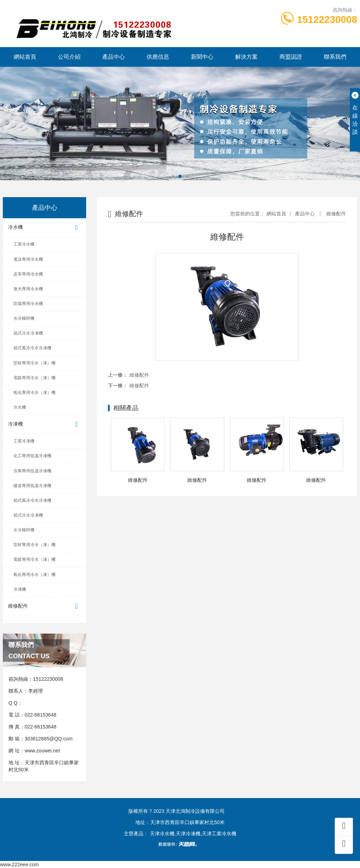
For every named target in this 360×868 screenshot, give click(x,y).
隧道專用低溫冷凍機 (32, 486)
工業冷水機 (24, 244)
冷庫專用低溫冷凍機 (32, 471)
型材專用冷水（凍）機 (34, 363)
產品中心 (114, 57)
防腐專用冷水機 (28, 304)
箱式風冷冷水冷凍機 (32, 348)
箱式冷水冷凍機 (28, 333)
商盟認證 (291, 57)
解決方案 (246, 57)
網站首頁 (25, 57)
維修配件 (44, 606)
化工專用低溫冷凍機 (32, 456)
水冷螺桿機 (24, 318)
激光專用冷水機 (28, 289)
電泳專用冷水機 (28, 259)
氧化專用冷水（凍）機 (34, 393)
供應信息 (158, 57)
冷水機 (44, 228)
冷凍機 (44, 424)
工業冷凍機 (24, 441)
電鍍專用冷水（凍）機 (34, 378)
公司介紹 (69, 57)
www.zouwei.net (42, 751)
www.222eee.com (20, 864)
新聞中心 (202, 57)
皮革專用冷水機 (28, 274)
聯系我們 (335, 57)
